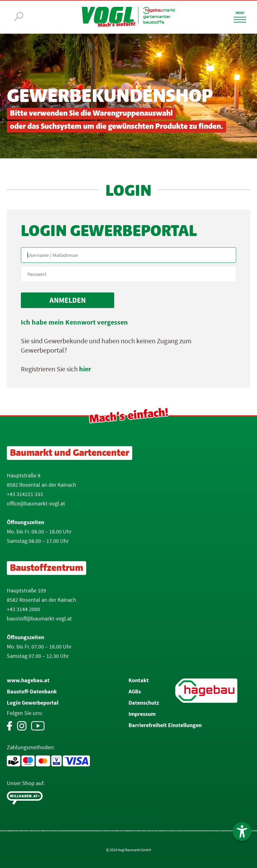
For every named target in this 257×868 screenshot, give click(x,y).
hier (85, 369)
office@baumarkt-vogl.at (36, 503)
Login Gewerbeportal (33, 703)
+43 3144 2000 (23, 609)
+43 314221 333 (25, 494)
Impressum (142, 714)
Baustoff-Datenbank (32, 691)
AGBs (135, 691)
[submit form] (68, 300)
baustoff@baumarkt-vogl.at (39, 618)
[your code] (128, 274)
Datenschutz (144, 703)
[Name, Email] (128, 255)
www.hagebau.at (28, 680)
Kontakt (139, 680)
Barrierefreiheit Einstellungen (165, 725)
